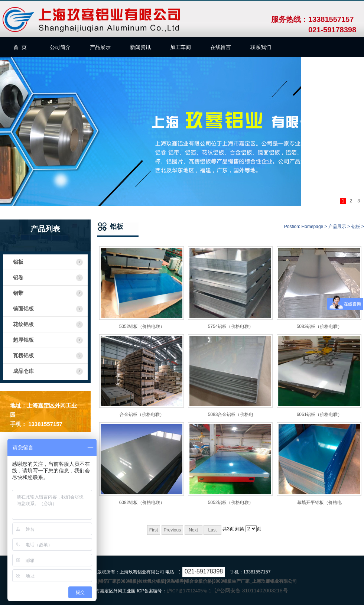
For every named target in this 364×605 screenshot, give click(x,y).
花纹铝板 (23, 324)
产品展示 (337, 227)
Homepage (313, 227)
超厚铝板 (23, 340)
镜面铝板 (23, 309)
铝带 (18, 293)
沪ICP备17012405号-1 (189, 591)
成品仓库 (23, 371)
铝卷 (18, 278)
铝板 (18, 262)
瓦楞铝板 (23, 356)
